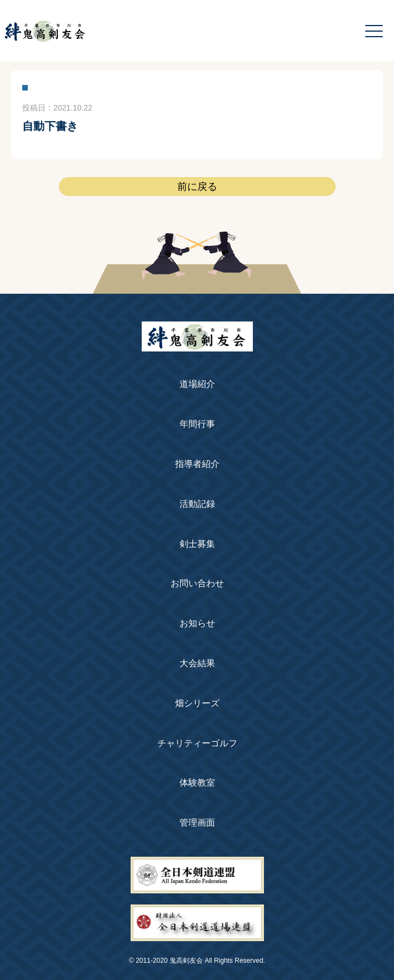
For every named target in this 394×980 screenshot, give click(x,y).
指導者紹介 (197, 464)
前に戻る (197, 187)
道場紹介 (197, 384)
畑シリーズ (197, 703)
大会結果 (197, 663)
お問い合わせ (197, 583)
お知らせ (197, 623)
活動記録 (197, 504)
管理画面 (197, 823)
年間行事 (197, 424)
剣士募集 (197, 544)
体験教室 (197, 783)
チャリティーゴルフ (197, 743)
